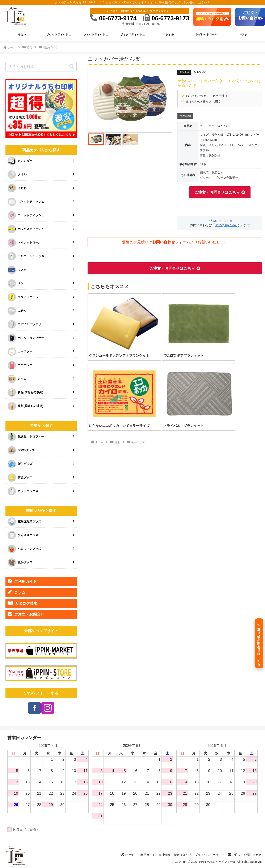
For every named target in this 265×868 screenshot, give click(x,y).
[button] (72, 67)
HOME (122, 855)
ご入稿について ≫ (220, 221)
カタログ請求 (22, 603)
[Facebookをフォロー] (34, 708)
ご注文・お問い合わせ (244, 855)
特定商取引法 (180, 855)
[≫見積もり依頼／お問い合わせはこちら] (259, 643)
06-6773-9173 (166, 18)
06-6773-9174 (113, 18)
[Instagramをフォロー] (48, 708)
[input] (41, 67)
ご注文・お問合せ (26, 614)
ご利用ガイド (22, 581)
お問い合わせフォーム (171, 242)
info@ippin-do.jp (227, 225)
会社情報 (161, 855)
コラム (16, 592)
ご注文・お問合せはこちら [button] (217, 192)
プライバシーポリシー (208, 855)
